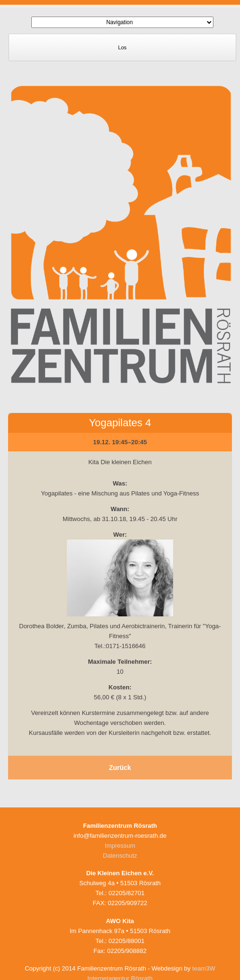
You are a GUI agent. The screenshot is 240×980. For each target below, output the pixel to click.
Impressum (120, 846)
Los (122, 47)
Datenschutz (120, 856)
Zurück (120, 768)
